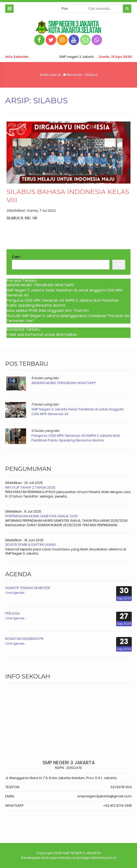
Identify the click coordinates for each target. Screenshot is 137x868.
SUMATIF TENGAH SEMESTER (28, 588)
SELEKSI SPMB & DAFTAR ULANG (30, 545)
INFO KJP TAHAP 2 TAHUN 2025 (30, 487)
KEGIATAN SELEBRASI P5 (24, 639)
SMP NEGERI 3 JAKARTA (82, 853)
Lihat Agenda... (15, 593)
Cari (16, 257)
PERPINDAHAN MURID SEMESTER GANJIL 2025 (41, 516)
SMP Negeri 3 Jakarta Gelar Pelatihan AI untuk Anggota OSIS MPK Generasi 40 (65, 293)
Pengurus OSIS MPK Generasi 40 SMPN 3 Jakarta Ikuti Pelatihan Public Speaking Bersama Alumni (63, 303)
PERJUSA (13, 613)
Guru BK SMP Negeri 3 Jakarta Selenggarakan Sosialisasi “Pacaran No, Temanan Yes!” (68, 318)
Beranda (72, 75)
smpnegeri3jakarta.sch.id (94, 858)
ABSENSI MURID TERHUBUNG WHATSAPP (40, 285)
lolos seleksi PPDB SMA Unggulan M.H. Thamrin (48, 311)
